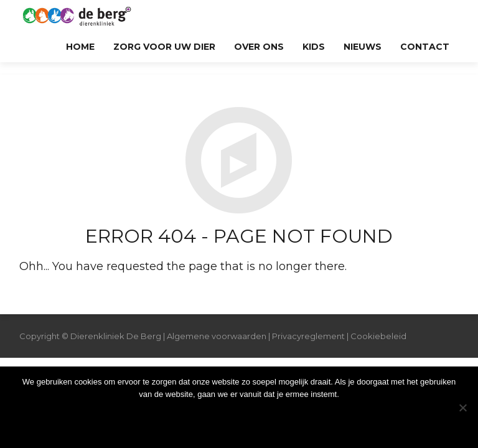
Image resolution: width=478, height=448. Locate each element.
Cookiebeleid (378, 336)
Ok (239, 420)
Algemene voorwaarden (217, 336)
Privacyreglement (308, 336)
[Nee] (462, 408)
